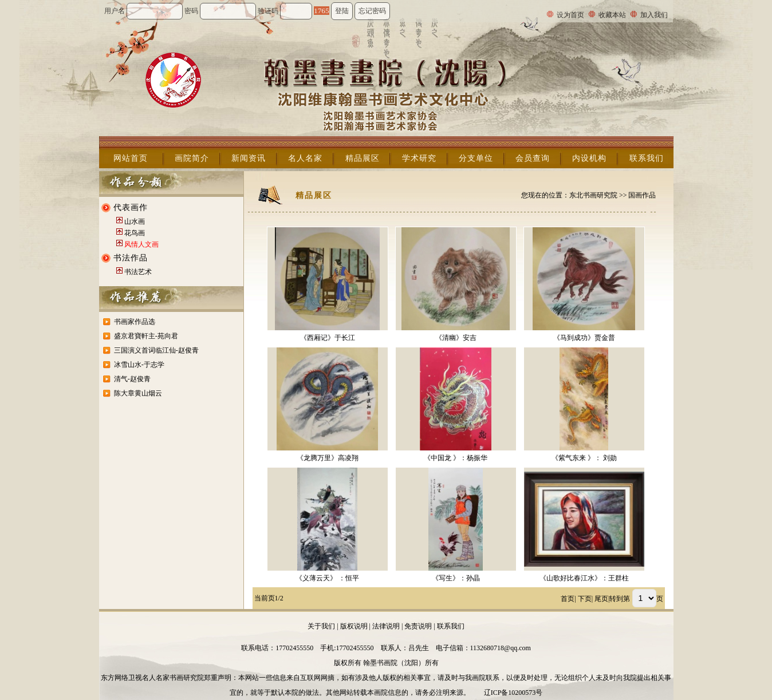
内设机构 (589, 158)
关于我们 (321, 626)
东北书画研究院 (593, 195)
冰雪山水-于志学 (139, 365)
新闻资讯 (249, 158)
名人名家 (305, 158)
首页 (568, 599)
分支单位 (476, 158)
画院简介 (192, 158)
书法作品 (131, 258)
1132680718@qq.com (501, 648)
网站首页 (131, 158)
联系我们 (647, 158)
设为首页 (570, 15)
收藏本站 (612, 15)
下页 (585, 599)
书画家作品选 (135, 322)
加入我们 (654, 15)
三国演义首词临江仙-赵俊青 (156, 350)
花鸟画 (135, 233)
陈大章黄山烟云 (138, 393)
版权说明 (354, 626)
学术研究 (419, 158)
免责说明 (418, 626)
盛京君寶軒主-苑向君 (146, 336)
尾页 (601, 599)
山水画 (135, 222)
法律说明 (386, 626)
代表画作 (131, 207)
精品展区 (363, 158)
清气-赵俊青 (132, 379)
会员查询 (533, 158)
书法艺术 (138, 272)
